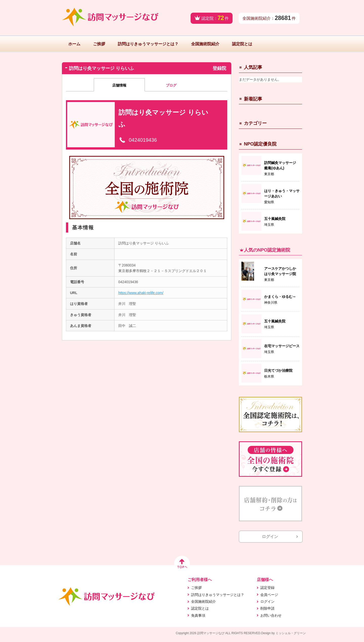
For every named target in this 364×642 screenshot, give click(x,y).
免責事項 (198, 615)
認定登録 (267, 588)
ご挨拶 (99, 44)
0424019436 (143, 140)
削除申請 (267, 608)
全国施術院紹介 (205, 44)
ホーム (74, 44)
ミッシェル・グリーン (291, 633)
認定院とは (242, 44)
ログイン (270, 537)
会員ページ (269, 595)
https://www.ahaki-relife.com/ (141, 293)
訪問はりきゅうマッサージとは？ (148, 44)
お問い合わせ (271, 615)
